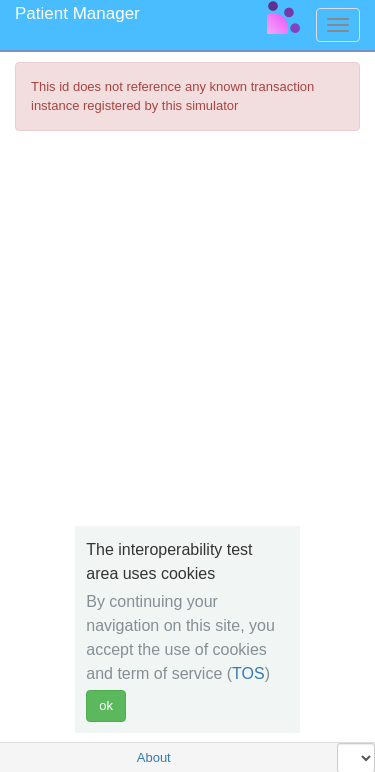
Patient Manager (77, 13)
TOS (248, 673)
